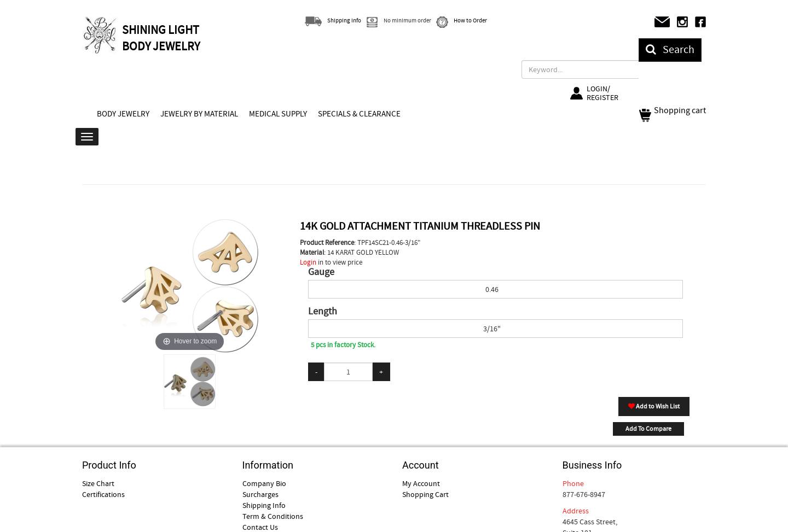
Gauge (321, 272)
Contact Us (260, 527)
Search (670, 49)
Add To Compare (648, 429)
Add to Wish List (654, 406)
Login (308, 262)
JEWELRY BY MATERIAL (199, 114)
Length (323, 312)
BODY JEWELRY (123, 114)
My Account (421, 483)
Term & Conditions (273, 516)
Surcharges (260, 494)
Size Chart (98, 483)
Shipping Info (264, 505)
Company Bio (264, 483)
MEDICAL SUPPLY (278, 114)
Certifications (103, 494)
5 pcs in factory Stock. (343, 345)
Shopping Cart (425, 494)
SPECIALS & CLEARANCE (359, 114)
